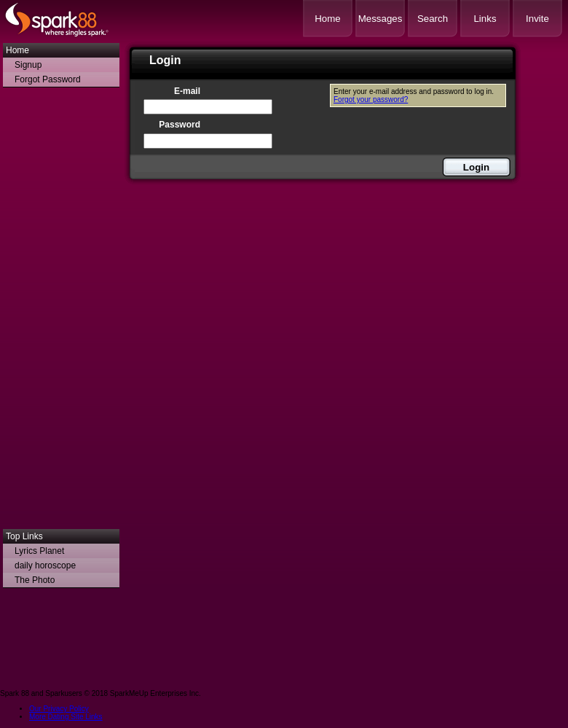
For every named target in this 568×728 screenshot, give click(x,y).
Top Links (24, 536)
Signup (28, 65)
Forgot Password (48, 79)
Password (180, 125)
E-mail (187, 91)
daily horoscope (45, 565)
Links (485, 19)
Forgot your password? (371, 99)
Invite (537, 19)
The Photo (35, 580)
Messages (380, 19)
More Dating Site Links (66, 717)
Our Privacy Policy (59, 709)
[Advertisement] (61, 312)
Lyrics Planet (39, 551)
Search (433, 19)
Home (328, 19)
